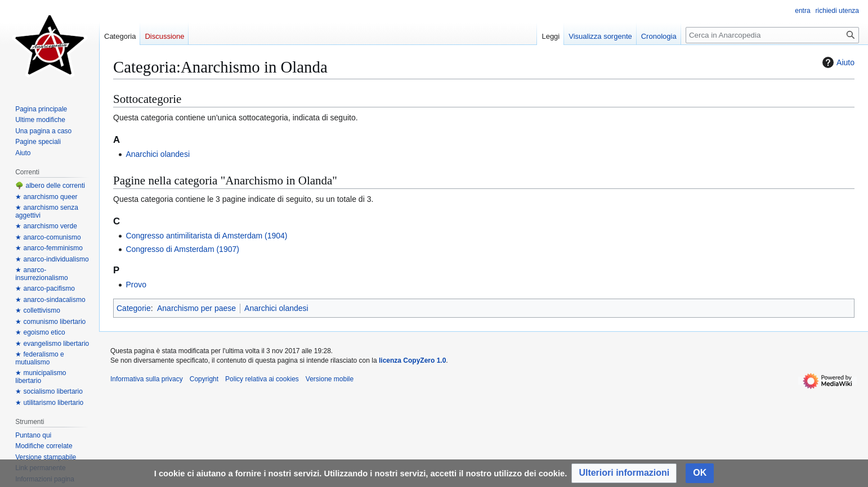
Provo (136, 285)
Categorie (134, 308)
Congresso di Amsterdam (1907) (182, 249)
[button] (624, 473)
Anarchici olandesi (158, 154)
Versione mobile (330, 379)
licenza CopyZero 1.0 (412, 360)
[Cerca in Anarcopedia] (772, 35)
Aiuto (837, 62)
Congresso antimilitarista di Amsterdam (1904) (206, 236)
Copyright (204, 379)
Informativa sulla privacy (147, 379)
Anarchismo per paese (196, 308)
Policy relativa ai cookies (262, 379)
